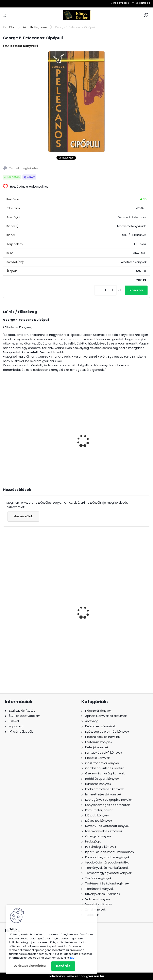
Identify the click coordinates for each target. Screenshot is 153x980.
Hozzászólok (23, 516)
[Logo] (76, 15)
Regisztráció (143, 3)
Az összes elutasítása (30, 966)
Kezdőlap (9, 27)
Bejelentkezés (121, 3)
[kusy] (105, 290)
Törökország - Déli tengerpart (104, 634)
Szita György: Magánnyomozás (31, 437)
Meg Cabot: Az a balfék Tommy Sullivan (37, 627)
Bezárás (63, 966)
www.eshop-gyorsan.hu (85, 976)
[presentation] (5, 435)
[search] (146, 15)
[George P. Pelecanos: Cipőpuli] (76, 102)
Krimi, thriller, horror (35, 27)
